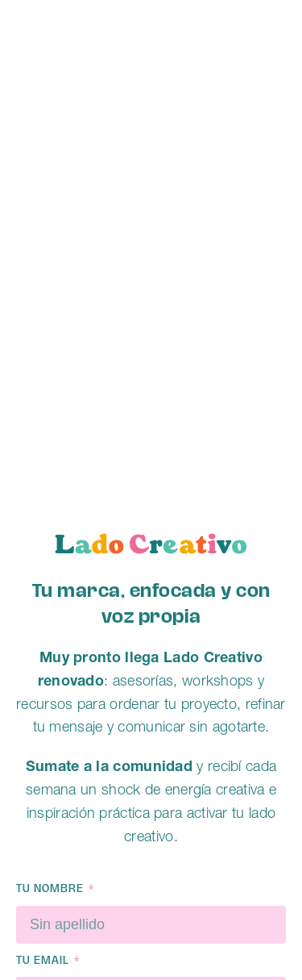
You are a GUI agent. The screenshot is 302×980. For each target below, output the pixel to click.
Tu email (44, 961)
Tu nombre (52, 889)
